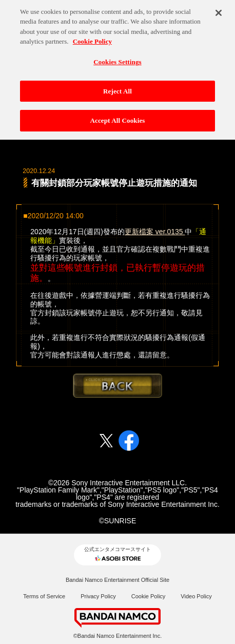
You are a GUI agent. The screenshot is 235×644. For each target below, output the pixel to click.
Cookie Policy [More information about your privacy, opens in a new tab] (92, 39)
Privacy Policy (98, 596)
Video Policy (196, 596)
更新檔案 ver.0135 (155, 232)
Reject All (117, 88)
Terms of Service (44, 596)
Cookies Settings (117, 59)
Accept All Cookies (117, 117)
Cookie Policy (149, 596)
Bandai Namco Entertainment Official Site (117, 580)
